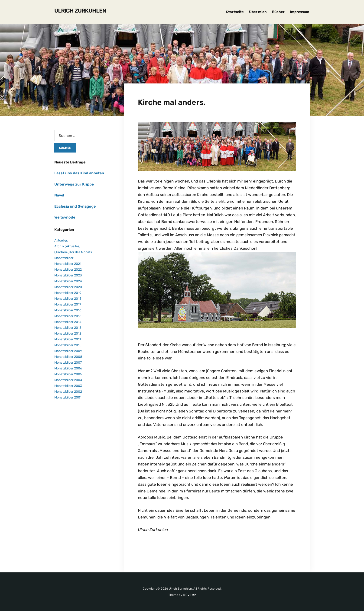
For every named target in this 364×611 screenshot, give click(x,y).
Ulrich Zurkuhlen (80, 11)
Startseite (235, 12)
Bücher (278, 12)
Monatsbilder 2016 (68, 310)
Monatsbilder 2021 (68, 264)
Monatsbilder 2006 (68, 368)
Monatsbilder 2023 (68, 275)
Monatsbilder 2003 (68, 386)
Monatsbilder (64, 258)
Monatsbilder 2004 (68, 380)
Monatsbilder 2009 (68, 351)
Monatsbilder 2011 (68, 339)
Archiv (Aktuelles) (67, 246)
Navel (59, 195)
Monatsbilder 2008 (68, 357)
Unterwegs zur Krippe (74, 184)
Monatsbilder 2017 (68, 304)
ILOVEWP (189, 595)
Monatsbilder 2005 (68, 374)
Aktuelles (61, 241)
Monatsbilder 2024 (68, 281)
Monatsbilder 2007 (68, 363)
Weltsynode (65, 217)
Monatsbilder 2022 (68, 270)
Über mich (258, 12)
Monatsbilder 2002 (68, 392)
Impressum (300, 12)
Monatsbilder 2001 (68, 397)
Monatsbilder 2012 (68, 334)
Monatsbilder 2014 (68, 322)
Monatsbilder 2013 (68, 328)
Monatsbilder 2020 (68, 287)
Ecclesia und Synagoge (75, 206)
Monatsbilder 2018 (68, 299)
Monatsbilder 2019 (68, 293)
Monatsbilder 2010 (68, 345)
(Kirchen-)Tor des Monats (73, 252)
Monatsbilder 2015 (68, 316)
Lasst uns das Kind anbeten (79, 173)
